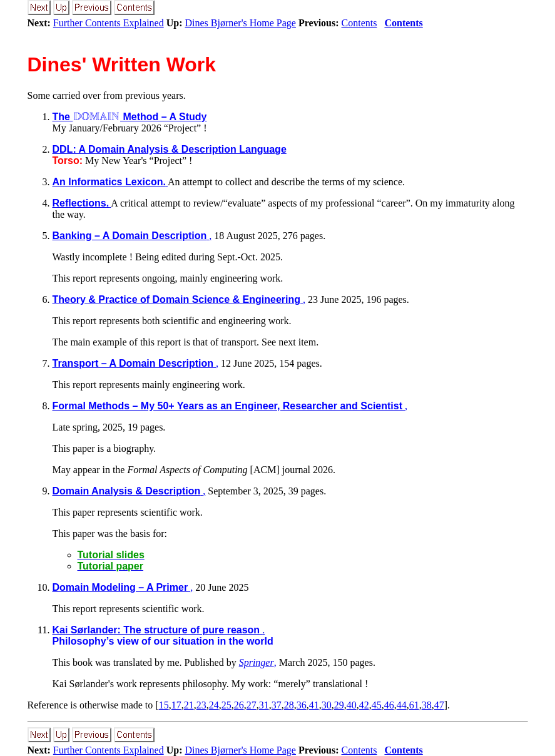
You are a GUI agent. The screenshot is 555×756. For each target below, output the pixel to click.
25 (227, 705)
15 (164, 705)
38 (427, 705)
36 (302, 705)
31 (264, 705)
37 (277, 705)
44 (402, 705)
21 (189, 705)
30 (327, 705)
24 (214, 705)
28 (289, 705)
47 (439, 705)
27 (252, 705)
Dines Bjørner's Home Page (240, 23)
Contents (359, 23)
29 (339, 705)
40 (352, 705)
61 (414, 705)
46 (389, 705)
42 (364, 705)
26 (239, 705)
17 (176, 705)
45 (377, 705)
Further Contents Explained (109, 23)
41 (314, 705)
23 (201, 705)
